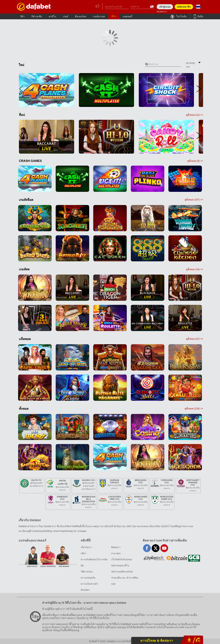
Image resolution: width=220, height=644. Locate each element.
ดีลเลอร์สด (81, 16)
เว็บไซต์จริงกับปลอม (122, 559)
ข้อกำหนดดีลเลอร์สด (122, 572)
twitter (156, 548)
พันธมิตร (85, 590)
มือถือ (200, 16)
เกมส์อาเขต (99, 16)
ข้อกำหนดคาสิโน (120, 566)
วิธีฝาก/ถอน (87, 572)
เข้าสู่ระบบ (165, 7)
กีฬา (23, 16)
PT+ (114, 16)
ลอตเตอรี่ (128, 16)
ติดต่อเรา (116, 547)
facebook (147, 548)
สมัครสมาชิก (184, 7)
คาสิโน (52, 16)
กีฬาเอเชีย (37, 16)
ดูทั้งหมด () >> (195, 115)
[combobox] (163, 64)
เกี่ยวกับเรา (86, 547)
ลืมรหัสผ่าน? (162, 12)
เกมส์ (66, 16)
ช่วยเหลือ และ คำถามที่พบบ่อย (125, 581)
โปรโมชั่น (181, 16)
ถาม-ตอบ (116, 553)
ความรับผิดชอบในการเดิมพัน (94, 562)
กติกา (84, 553)
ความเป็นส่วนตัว (89, 584)
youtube (164, 548)
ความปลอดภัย (88, 578)
